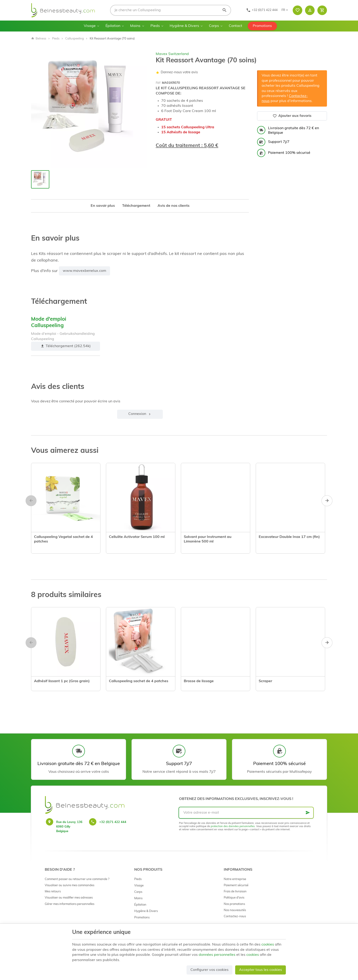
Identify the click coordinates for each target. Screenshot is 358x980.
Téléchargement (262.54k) (66, 346)
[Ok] (308, 813)
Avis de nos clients (174, 206)
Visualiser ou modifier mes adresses (69, 898)
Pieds (155, 26)
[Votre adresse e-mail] (246, 813)
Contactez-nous (235, 916)
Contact (236, 26)
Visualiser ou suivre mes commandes (70, 885)
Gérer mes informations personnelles (70, 904)
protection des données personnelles (233, 827)
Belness (39, 39)
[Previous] (31, 501)
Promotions (262, 26)
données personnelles (217, 955)
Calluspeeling (75, 39)
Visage (90, 26)
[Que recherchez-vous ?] (171, 10)
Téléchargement (136, 206)
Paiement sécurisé (236, 885)
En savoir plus (103, 206)
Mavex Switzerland (172, 54)
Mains (135, 26)
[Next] (327, 501)
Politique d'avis (234, 898)
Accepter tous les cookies (261, 970)
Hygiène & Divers (184, 26)
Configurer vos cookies (209, 970)
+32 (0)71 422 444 (113, 822)
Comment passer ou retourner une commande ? (77, 879)
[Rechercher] (224, 10)
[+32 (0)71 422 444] (262, 10)
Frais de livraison (235, 892)
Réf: (158, 83)
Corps (214, 26)
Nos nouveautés (235, 910)
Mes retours (53, 892)
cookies (268, 945)
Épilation (113, 26)
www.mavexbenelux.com (84, 271)
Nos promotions (234, 904)
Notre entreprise (235, 879)
